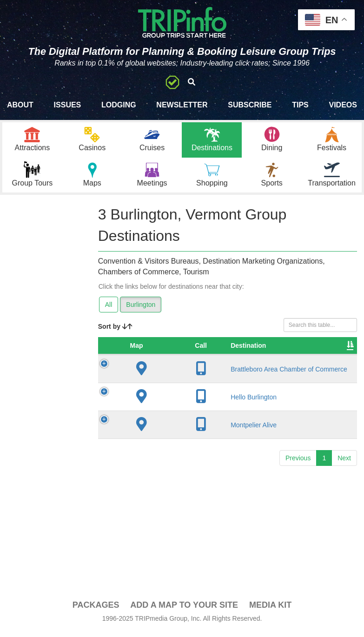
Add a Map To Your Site (184, 610)
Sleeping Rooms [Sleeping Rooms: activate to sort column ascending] (324, 355)
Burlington (141, 310)
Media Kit (270, 610)
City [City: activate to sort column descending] (232, 360)
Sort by (115, 332)
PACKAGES (96, 610)
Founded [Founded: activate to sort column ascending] (279, 360)
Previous (298, 480)
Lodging (119, 105)
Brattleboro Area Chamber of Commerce (182, 387)
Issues (68, 105)
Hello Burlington (182, 419)
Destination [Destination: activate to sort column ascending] (177, 360)
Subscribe (250, 105)
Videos (343, 105)
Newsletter (182, 105)
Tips (300, 105)
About (20, 105)
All (109, 310)
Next (344, 480)
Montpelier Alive (182, 447)
